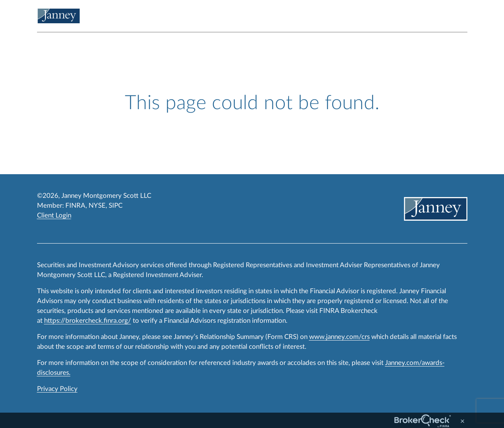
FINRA (75, 206)
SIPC (116, 206)
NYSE (97, 206)
